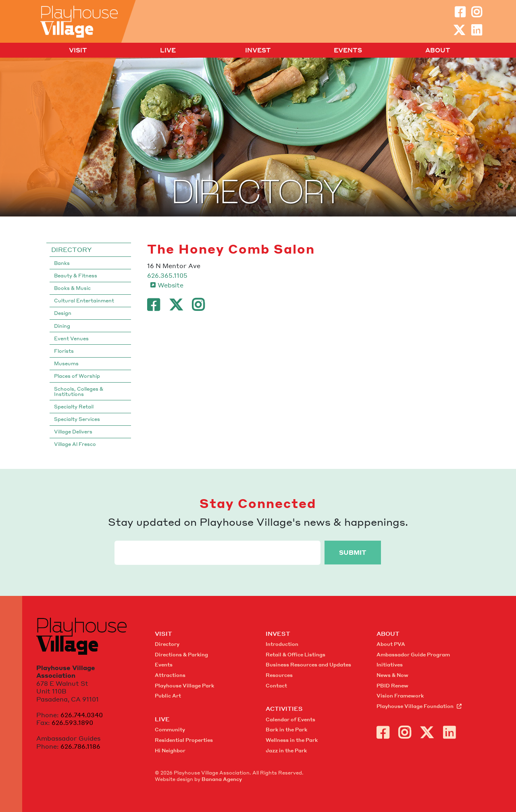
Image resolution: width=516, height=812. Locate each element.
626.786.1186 (80, 746)
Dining (62, 326)
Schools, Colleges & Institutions (79, 391)
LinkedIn (476, 30)
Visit (78, 50)
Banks (62, 263)
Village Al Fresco (75, 444)
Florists (64, 351)
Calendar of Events (290, 719)
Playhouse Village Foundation (415, 706)
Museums (66, 363)
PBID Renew (392, 686)
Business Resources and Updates (308, 665)
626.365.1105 (167, 275)
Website (171, 285)
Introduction (282, 644)
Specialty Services (77, 419)
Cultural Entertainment (84, 301)
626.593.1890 (72, 722)
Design (63, 313)
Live (168, 50)
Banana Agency (222, 779)
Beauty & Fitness (76, 276)
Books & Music (72, 288)
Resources (279, 675)
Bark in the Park (286, 730)
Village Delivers (73, 432)
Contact (276, 686)
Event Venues (71, 338)
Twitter (459, 30)
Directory (71, 250)
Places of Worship (77, 376)
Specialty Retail (74, 407)
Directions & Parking (181, 655)
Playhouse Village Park (184, 686)
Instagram (476, 12)
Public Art (168, 696)
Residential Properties (184, 740)
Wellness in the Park (292, 740)
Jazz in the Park (286, 751)
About (438, 50)
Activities (284, 708)
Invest (258, 50)
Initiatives (390, 665)
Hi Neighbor (170, 751)
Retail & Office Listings (295, 655)
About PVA (391, 644)
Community (170, 730)
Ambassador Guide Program (413, 655)
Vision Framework (400, 696)
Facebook (460, 12)
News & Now (392, 675)
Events (348, 50)
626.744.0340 (82, 715)
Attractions (170, 675)
